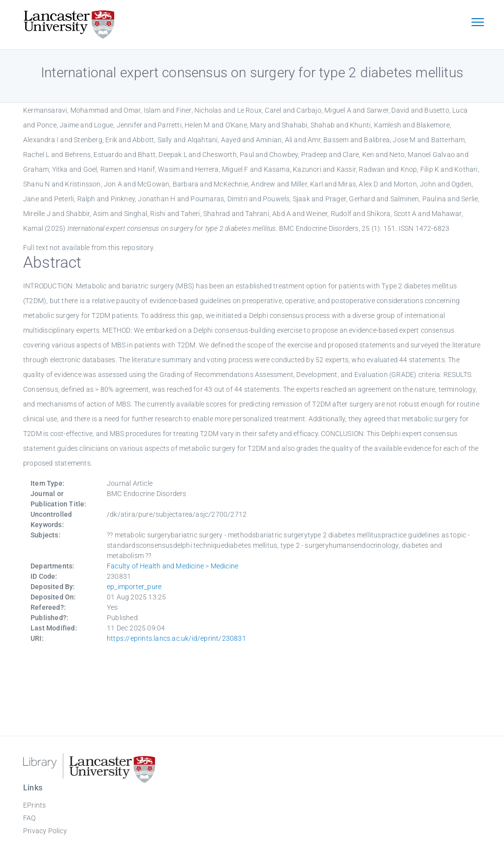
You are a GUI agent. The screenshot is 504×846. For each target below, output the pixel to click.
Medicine (225, 566)
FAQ (30, 818)
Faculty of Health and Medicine (155, 566)
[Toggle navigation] (477, 23)
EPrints (34, 805)
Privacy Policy (45, 831)
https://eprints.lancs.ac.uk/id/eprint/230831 (176, 638)
